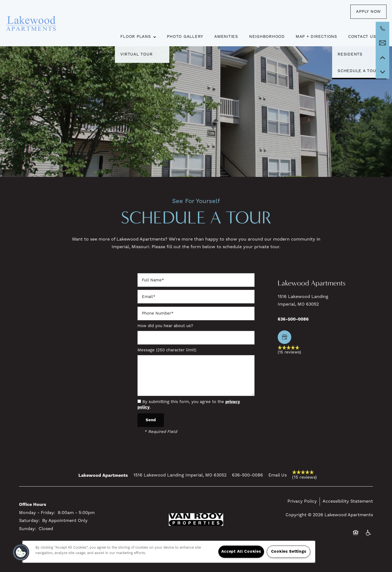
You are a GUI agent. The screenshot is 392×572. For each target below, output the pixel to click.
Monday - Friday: (37, 513)
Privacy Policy (302, 501)
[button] (368, 12)
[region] (169, 552)
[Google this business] (284, 337)
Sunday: (28, 529)
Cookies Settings (289, 552)
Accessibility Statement (348, 501)
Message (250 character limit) (167, 350)
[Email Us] (382, 43)
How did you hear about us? (165, 326)
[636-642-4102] (382, 29)
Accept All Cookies (241, 552)
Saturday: (29, 521)
